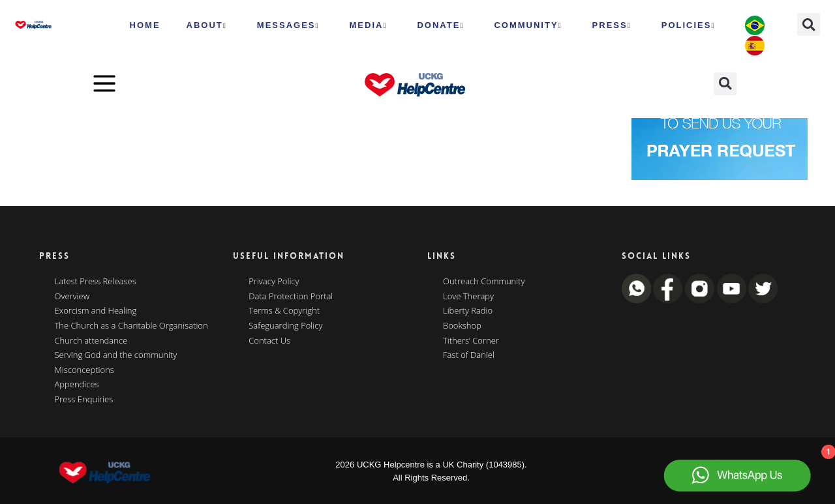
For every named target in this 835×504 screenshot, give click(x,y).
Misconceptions (84, 370)
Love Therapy (468, 297)
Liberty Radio (468, 311)
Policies (689, 25)
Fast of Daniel (469, 355)
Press (612, 25)
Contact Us (269, 341)
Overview (72, 297)
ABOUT (207, 25)
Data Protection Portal (291, 297)
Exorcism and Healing (96, 311)
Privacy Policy (274, 282)
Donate (440, 25)
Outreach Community (484, 282)
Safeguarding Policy (285, 326)
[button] (809, 24)
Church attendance (91, 341)
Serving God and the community (116, 355)
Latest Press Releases (96, 282)
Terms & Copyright (284, 311)
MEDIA (369, 25)
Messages (288, 25)
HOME (145, 25)
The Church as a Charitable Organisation (131, 326)
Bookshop (462, 326)
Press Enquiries (84, 400)
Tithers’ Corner (471, 341)
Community (528, 25)
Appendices (77, 385)
